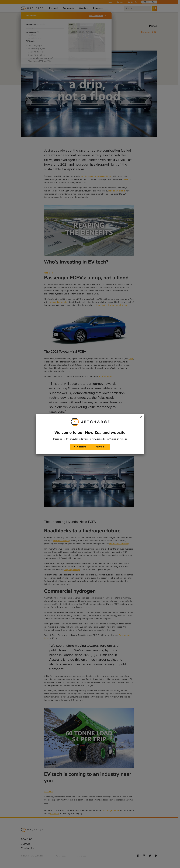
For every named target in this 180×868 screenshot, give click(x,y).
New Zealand (80, 447)
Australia (100, 447)
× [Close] (141, 416)
